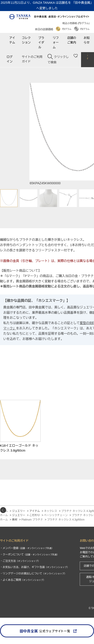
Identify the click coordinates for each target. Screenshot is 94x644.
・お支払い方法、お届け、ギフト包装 (34, 567)
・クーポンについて (29, 555)
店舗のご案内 (72, 40)
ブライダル (41, 43)
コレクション (26, 40)
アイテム (12, 40)
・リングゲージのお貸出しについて (33, 574)
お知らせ (87, 40)
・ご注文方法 (20, 561)
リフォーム (56, 43)
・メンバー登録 (27, 548)
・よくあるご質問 (23, 580)
